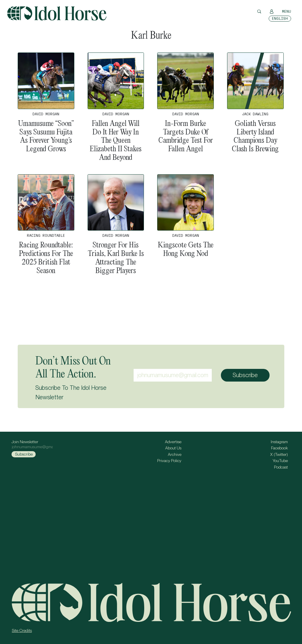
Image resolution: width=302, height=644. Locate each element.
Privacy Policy (169, 461)
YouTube (280, 461)
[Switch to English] (280, 19)
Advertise (173, 442)
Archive (175, 454)
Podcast (281, 467)
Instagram (279, 442)
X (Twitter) (279, 454)
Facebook (279, 448)
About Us (173, 448)
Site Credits (22, 630)
